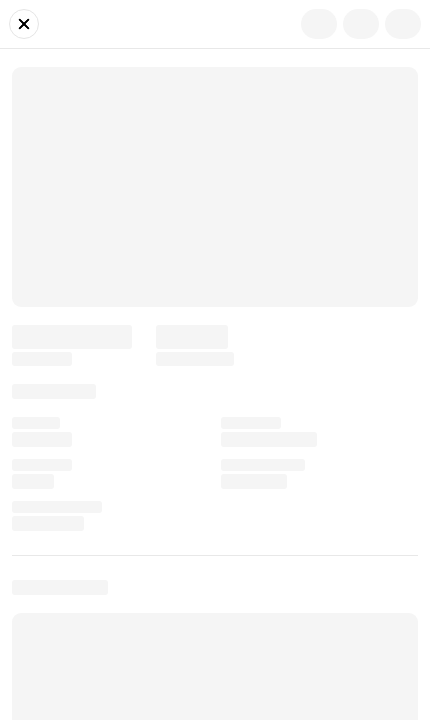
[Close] (24, 24)
